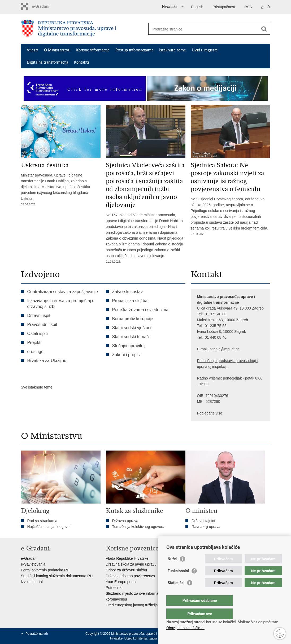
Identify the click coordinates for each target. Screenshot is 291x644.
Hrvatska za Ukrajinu (47, 361)
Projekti (34, 343)
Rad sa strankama (42, 521)
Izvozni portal (32, 582)
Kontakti (81, 62)
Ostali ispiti (38, 334)
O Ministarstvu (57, 50)
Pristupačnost (224, 7)
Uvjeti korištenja (136, 638)
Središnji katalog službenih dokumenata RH (57, 576)
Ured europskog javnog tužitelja (132, 605)
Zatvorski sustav (128, 292)
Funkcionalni (178, 581)
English (197, 7)
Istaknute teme (173, 50)
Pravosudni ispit (42, 325)
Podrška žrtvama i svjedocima (140, 310)
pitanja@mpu (221, 349)
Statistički (176, 593)
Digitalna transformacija (47, 62)
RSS (248, 7)
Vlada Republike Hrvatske (127, 558)
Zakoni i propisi (127, 355)
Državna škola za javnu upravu (131, 564)
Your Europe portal (121, 582)
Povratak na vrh (37, 634)
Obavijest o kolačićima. (185, 628)
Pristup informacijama (134, 50)
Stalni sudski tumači (131, 337)
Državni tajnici (203, 521)
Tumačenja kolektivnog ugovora (138, 527)
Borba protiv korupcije (133, 319)
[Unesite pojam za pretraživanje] (204, 29)
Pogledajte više (210, 413)
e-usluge (35, 352)
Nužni (172, 570)
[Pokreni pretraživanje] (264, 29)
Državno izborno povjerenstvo (130, 576)
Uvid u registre (205, 50)
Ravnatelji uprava (206, 527)
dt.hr (235, 349)
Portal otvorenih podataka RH (45, 570)
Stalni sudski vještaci (132, 328)
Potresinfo (114, 588)
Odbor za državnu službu (127, 570)
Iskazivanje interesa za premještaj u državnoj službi (61, 304)
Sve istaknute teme (37, 387)
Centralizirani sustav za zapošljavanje (63, 292)
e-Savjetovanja (33, 564)
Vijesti (32, 50)
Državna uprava (125, 521)
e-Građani (29, 558)
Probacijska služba (130, 301)
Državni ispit (39, 316)
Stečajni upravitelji (129, 346)
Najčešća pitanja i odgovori (49, 527)
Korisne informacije (93, 50)
